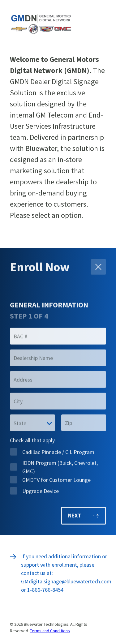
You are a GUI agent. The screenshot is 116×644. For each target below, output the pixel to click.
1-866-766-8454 (45, 590)
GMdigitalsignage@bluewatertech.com (66, 581)
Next (84, 515)
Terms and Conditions (50, 631)
